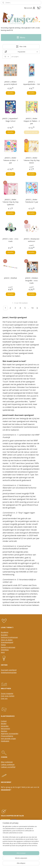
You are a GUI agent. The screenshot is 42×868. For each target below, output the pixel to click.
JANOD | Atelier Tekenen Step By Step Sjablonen (10, 202)
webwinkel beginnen (32, 860)
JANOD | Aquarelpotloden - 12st (32, 83)
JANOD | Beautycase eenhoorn (32, 240)
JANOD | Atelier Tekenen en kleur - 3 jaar (11, 160)
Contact (4, 721)
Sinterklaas (5, 650)
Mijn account (30, 8)
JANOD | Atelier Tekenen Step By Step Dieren (32, 160)
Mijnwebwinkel (25, 864)
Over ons (4, 698)
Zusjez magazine (7, 693)
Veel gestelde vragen (8, 739)
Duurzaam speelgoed (9, 670)
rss (24, 860)
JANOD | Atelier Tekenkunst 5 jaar (32, 201)
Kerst (3, 652)
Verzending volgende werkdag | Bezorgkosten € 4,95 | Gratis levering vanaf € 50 (20, 29)
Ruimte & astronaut (8, 647)
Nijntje (3, 645)
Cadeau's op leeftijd (8, 767)
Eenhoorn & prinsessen (9, 637)
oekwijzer (11, 764)
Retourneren (5, 729)
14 (32, 308)
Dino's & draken (7, 640)
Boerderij (4, 635)
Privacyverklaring (7, 736)
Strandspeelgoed (7, 642)
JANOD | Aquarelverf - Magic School (10, 120)
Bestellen (11, 93)
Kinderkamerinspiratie (9, 672)
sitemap (19, 860)
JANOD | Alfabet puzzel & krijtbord (11, 83)
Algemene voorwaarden (10, 734)
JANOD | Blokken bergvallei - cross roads (32, 280)
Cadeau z (4, 764)
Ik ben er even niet (32, 132)
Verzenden (5, 726)
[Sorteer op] (21, 52)
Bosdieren (5, 632)
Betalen (4, 724)
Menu (21, 37)
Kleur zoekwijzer (7, 762)
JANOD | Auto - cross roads (10, 240)
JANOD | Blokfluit (10, 278)
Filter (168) (21, 47)
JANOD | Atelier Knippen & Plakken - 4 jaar (32, 121)
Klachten (4, 731)
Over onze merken (8, 696)
